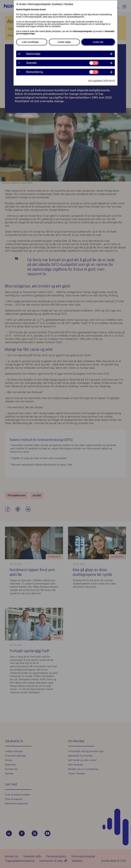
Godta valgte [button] (64, 42)
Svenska (35, 10)
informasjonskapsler (82, 31)
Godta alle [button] (98, 42)
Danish (19, 10)
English (27, 10)
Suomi (43, 10)
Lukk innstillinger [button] (30, 42)
